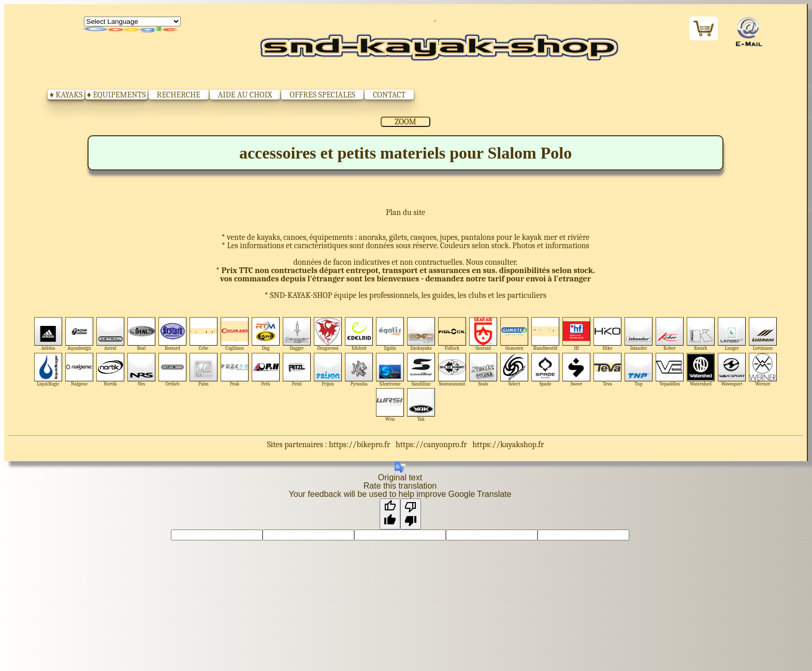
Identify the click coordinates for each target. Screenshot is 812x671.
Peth (266, 370)
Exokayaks (421, 334)
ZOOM (405, 122)
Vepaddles (670, 370)
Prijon (328, 370)
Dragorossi (328, 334)
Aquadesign (79, 334)
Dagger (297, 334)
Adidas (48, 334)
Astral (111, 334)
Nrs (142, 370)
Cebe (204, 334)
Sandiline (421, 370)
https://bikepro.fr (359, 445)
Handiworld (546, 334)
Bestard (173, 334)
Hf (577, 334)
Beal (142, 334)
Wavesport (732, 370)
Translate (132, 30)
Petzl (297, 370)
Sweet (577, 370)
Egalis (390, 334)
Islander (639, 334)
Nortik (111, 370)
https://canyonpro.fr (431, 445)
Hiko (608, 334)
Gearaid (483, 334)
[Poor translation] (411, 514)
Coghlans (235, 334)
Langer (732, 334)
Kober (670, 334)
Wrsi (390, 405)
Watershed (701, 370)
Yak (421, 405)
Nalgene (79, 370)
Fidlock (452, 334)
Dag (266, 334)
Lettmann (763, 334)
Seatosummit (452, 370)
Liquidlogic (48, 370)
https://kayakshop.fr (508, 445)
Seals (483, 370)
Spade (546, 370)
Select (514, 370)
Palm (204, 370)
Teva (608, 370)
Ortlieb (173, 370)
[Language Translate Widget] (132, 22)
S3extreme (390, 370)
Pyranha (359, 370)
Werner (763, 370)
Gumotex (514, 334)
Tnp (639, 370)
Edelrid (359, 334)
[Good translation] (390, 514)
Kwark (701, 334)
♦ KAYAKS (66, 95)
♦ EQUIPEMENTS (117, 95)
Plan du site (405, 212)
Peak (235, 370)
